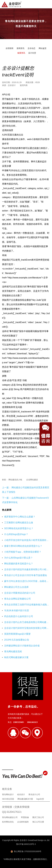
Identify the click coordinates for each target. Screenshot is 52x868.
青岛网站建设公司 (10, 817)
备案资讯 (21, 53)
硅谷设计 (21, 794)
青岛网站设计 (8, 794)
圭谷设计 (12, 85)
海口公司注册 (38, 822)
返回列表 (24, 85)
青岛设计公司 (34, 794)
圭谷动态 (31, 48)
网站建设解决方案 (25, 799)
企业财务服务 (23, 822)
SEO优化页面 (8, 799)
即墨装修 (25, 817)
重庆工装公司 (38, 817)
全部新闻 (9, 48)
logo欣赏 (40, 799)
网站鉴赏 (43, 48)
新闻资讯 (21, 48)
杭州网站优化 (8, 822)
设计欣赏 (32, 53)
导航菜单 (48, 4)
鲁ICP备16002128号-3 (26, 844)
